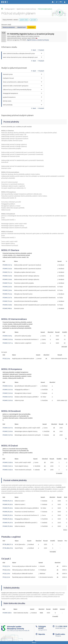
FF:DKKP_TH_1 (7, 272)
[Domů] (53, 2)
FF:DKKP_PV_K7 (7, 523)
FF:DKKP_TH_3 (7, 294)
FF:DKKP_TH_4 (7, 301)
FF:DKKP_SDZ (6, 613)
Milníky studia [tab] (7, 101)
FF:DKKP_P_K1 (7, 265)
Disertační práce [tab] (8, 74)
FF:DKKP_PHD (7, 308)
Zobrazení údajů (6, 25)
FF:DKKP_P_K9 (7, 336)
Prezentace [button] (31, 27)
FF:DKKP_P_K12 (7, 386)
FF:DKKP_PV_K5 (7, 515)
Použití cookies (60, 634)
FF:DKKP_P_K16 (7, 400)
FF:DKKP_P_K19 (7, 435)
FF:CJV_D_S (6, 577)
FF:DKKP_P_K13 (7, 390)
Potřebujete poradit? (42, 627)
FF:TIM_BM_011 (7, 544)
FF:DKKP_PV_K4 (7, 512)
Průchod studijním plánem (45, 9)
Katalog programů (10, 9)
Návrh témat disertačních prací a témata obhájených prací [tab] (20, 57)
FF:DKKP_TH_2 (7, 283)
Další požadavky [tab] (8, 105)
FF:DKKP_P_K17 (7, 428)
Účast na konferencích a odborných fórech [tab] (15, 82)
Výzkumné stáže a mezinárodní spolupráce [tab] (16, 86)
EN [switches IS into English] (61, 2)
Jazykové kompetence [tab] (9, 97)
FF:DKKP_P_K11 (7, 343)
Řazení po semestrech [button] (9, 27)
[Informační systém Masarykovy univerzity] (5, 2)
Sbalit (33, 50)
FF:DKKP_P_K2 (7, 269)
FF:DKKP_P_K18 (7, 431)
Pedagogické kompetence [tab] (10, 93)
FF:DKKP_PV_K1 (7, 501)
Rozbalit (41, 50)
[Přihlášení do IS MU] (65, 2)
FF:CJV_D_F (6, 566)
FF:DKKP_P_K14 (7, 393)
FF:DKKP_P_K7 (7, 298)
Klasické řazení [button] (22, 27)
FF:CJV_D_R (6, 573)
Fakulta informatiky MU (24, 631)
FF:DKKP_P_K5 (7, 287)
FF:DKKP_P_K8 (7, 305)
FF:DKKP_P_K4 (7, 279)
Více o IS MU (10, 631)
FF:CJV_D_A (6, 358)
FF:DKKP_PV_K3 (7, 508)
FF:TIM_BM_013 (7, 548)
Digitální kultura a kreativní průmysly (26, 9)
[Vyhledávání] (57, 2)
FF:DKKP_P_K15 (7, 397)
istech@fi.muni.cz (43, 630)
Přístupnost (58, 636)
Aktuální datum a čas (60, 628)
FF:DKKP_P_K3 (7, 276)
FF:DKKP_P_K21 (7, 466)
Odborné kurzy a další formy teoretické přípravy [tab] (17, 90)
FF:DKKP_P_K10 (7, 339)
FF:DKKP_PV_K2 (7, 504)
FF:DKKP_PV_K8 (7, 526)
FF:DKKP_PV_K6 (7, 519)
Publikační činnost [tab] (8, 78)
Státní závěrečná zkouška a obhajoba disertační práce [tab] (19, 53)
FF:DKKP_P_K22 (7, 470)
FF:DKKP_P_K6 (7, 290)
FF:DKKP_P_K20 (7, 462)
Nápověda (42, 634)
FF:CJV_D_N (6, 570)
